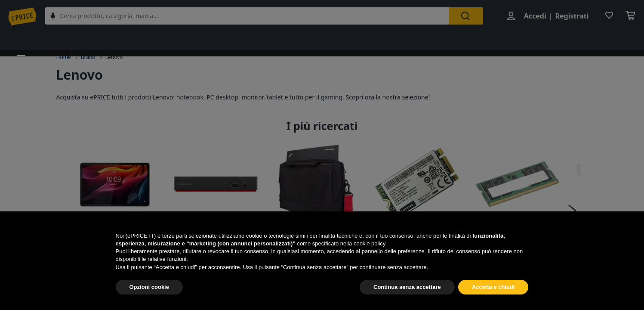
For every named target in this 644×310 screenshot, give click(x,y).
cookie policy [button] (369, 243)
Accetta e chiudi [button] (493, 287)
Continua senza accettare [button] (407, 287)
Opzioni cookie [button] (149, 287)
